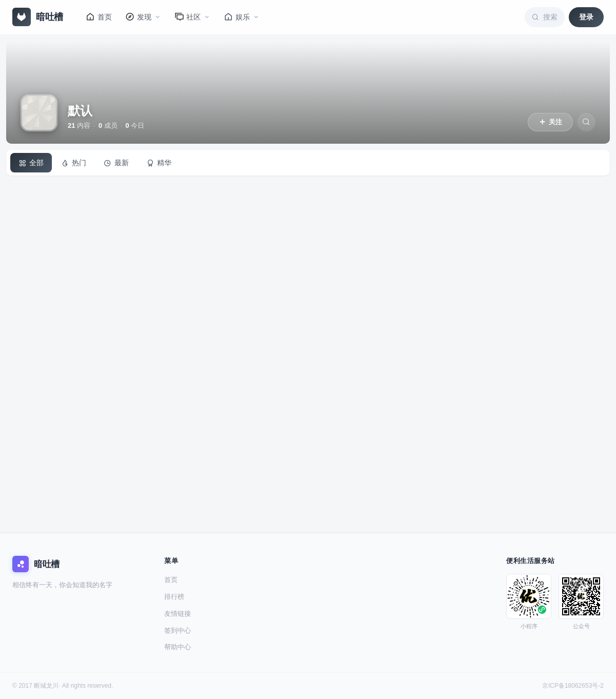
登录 (586, 17)
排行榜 (174, 597)
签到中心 (178, 630)
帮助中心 (178, 647)
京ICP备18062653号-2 (573, 686)
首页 (171, 580)
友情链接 (178, 614)
